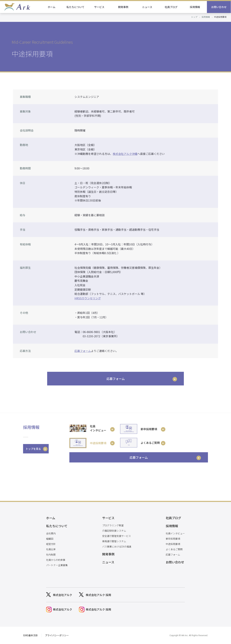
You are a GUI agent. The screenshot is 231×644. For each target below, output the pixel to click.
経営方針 (51, 544)
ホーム (52, 7)
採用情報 (195, 7)
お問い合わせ (219, 7)
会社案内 (51, 533)
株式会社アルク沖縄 (125, 154)
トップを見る (33, 449)
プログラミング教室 (113, 525)
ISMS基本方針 (30, 635)
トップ (194, 17)
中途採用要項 (173, 544)
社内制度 (51, 555)
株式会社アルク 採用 (98, 595)
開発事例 (123, 7)
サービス (99, 7)
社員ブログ (171, 7)
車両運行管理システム (114, 541)
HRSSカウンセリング (88, 298)
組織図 (50, 539)
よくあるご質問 (174, 549)
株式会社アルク (63, 595)
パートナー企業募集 (57, 565)
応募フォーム (83, 351)
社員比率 (51, 549)
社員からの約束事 (56, 560)
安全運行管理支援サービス (117, 536)
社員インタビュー (175, 533)
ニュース (147, 7)
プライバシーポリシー (57, 635)
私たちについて (76, 7)
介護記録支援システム (114, 531)
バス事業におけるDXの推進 (117, 546)
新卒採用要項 (173, 539)
